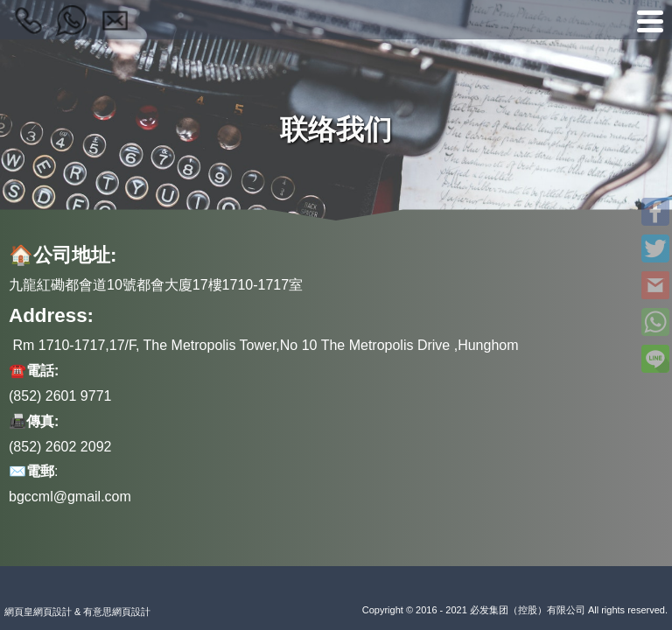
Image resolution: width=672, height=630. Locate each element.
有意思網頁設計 (117, 612)
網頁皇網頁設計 (38, 612)
